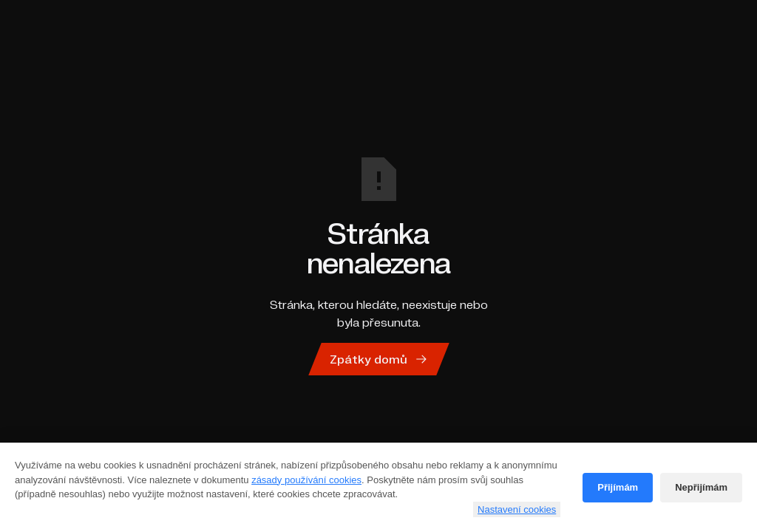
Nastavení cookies (517, 509)
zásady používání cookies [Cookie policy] (306, 480)
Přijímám (618, 487)
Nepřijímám (701, 487)
